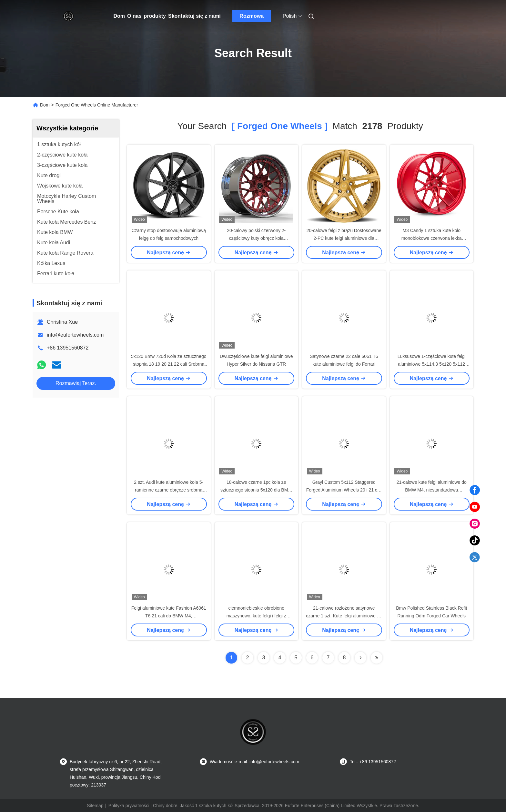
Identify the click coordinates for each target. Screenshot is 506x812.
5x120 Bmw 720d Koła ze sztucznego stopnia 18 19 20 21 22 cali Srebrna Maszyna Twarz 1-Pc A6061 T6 (169, 364)
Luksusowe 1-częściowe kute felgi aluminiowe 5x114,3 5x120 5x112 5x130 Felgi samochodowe (432, 364)
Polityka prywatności (129, 806)
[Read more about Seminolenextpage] (360, 658)
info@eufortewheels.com (75, 335)
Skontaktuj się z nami (194, 16)
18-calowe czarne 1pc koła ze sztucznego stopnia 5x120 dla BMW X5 (256, 490)
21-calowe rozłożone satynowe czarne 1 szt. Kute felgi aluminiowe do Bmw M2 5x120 (344, 616)
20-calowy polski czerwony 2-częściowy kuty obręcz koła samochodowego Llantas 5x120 (256, 238)
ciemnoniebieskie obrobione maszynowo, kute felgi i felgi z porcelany (256, 616)
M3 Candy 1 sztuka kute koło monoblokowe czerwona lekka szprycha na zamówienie (432, 238)
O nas (134, 16)
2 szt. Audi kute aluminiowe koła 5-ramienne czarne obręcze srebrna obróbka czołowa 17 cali (169, 490)
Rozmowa (252, 16)
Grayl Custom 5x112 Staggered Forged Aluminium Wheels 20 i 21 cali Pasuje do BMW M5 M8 (344, 490)
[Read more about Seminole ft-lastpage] (377, 658)
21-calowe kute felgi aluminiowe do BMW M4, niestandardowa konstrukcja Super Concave (432, 490)
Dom (119, 16)
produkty (155, 16)
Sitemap (95, 806)
